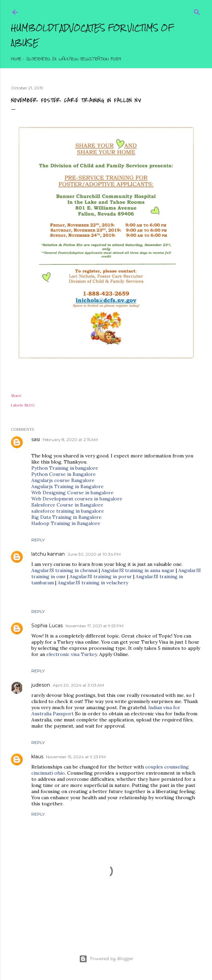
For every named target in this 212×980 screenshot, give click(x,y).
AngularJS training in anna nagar (138, 570)
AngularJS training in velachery (93, 583)
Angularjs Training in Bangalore (67, 486)
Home (16, 59)
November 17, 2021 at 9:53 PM (94, 626)
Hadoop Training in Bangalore (66, 523)
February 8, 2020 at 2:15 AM (70, 440)
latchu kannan (48, 554)
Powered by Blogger (106, 959)
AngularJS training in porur (101, 576)
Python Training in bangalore (65, 468)
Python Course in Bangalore (64, 474)
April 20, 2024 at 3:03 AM (78, 685)
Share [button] (16, 396)
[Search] (197, 11)
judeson (41, 685)
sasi (36, 439)
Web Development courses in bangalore (77, 499)
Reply (38, 540)
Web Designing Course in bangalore (72, 493)
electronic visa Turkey (72, 654)
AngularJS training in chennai (65, 570)
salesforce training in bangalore (68, 511)
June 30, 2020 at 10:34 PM (94, 554)
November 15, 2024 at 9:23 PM (76, 757)
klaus (37, 757)
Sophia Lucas (47, 626)
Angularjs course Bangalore (63, 480)
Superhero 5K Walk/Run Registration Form (73, 59)
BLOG (30, 405)
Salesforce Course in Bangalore (67, 505)
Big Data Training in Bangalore (66, 517)
